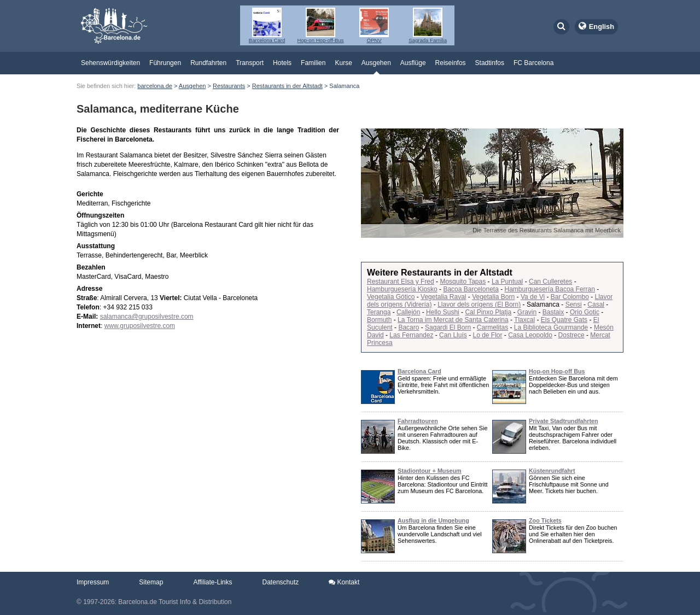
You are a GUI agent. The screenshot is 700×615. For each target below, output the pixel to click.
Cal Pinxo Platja (488, 312)
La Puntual (507, 282)
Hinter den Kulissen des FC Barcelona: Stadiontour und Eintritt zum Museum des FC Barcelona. (442, 484)
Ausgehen (376, 63)
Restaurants (229, 86)
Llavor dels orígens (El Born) (479, 304)
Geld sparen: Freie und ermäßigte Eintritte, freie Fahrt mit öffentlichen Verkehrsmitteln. (443, 385)
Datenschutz (281, 582)
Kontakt (344, 582)
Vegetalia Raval (443, 297)
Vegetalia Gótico (391, 297)
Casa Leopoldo (530, 335)
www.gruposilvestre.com (140, 326)
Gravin (527, 312)
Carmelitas (492, 327)
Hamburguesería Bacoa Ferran (549, 289)
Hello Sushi (443, 312)
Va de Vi (533, 297)
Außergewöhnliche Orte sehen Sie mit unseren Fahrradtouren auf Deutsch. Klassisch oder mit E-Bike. (442, 438)
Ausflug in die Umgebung (433, 520)
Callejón (408, 312)
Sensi (574, 304)
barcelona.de (155, 86)
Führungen (165, 63)
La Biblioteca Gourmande (551, 327)
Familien (313, 63)
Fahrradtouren (418, 421)
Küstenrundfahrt (552, 471)
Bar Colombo (570, 297)
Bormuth (379, 320)
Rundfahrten (208, 63)
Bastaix (553, 312)
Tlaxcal (524, 320)
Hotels (282, 63)
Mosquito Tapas (463, 282)
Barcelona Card (419, 371)
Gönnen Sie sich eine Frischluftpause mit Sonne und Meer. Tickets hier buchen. (569, 484)
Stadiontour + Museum (430, 471)
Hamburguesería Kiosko (402, 289)
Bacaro (409, 327)
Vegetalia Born (493, 297)
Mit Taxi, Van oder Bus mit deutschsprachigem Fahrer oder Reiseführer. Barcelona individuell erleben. (573, 438)
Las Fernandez (411, 335)
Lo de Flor (487, 335)
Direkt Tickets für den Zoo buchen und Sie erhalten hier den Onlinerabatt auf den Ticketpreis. (573, 534)
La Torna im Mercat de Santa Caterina (453, 320)
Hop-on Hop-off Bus (557, 371)
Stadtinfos (490, 63)
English (602, 27)
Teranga (379, 312)
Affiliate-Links (212, 582)
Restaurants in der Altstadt (287, 86)
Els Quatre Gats (564, 320)
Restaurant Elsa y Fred (401, 282)
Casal (596, 304)
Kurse (343, 63)
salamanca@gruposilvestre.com (147, 317)
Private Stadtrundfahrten (564, 421)
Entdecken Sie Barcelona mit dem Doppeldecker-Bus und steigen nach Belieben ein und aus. (573, 385)
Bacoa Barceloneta (471, 289)
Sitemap (151, 582)
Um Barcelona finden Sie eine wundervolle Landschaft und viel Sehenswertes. (440, 534)
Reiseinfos (451, 63)
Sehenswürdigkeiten (110, 63)
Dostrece (571, 335)
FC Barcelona (533, 63)
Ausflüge (413, 63)
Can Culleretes (550, 282)
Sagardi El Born (448, 327)
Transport (250, 63)
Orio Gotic (585, 312)
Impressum (93, 582)
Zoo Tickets (545, 520)
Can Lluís (453, 335)
